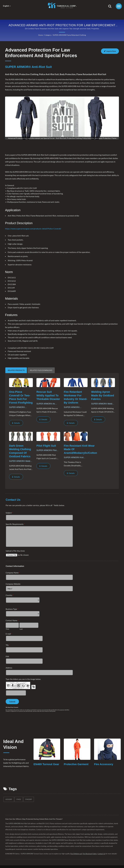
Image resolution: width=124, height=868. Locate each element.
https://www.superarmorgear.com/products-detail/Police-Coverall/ (33, 229)
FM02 (19, 807)
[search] (110, 6)
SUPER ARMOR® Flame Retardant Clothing (69, 35)
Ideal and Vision (14, 749)
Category (48, 35)
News (68, 15)
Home (22, 15)
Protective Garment (77, 769)
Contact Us (99, 15)
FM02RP (28, 807)
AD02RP (9, 807)
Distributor (82, 15)
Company (36, 15)
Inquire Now (110, 52)
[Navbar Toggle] (119, 6)
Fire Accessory (104, 769)
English (7, 6)
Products (53, 15)
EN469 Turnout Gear (43, 770)
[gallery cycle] (62, 138)
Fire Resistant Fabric (91, 862)
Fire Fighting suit (77, 862)
